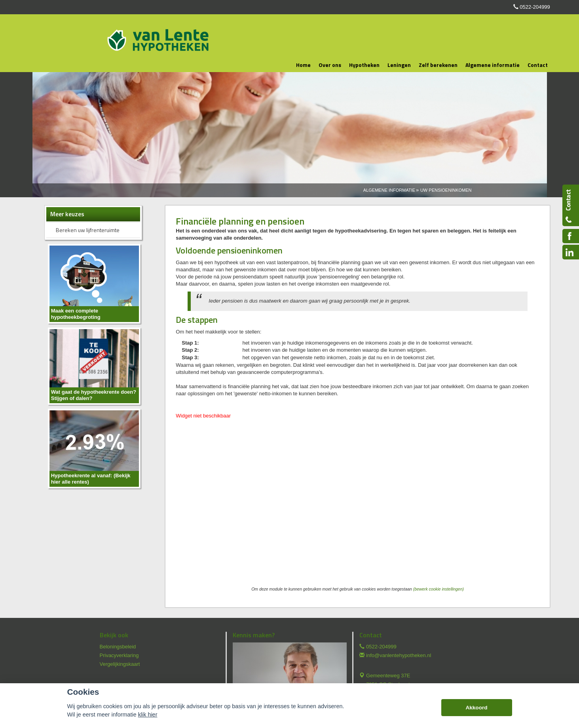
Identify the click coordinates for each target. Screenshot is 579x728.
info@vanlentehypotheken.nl (399, 655)
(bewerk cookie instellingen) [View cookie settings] (439, 589)
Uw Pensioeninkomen (446, 190)
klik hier (148, 715)
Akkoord (476, 708)
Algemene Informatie (389, 190)
